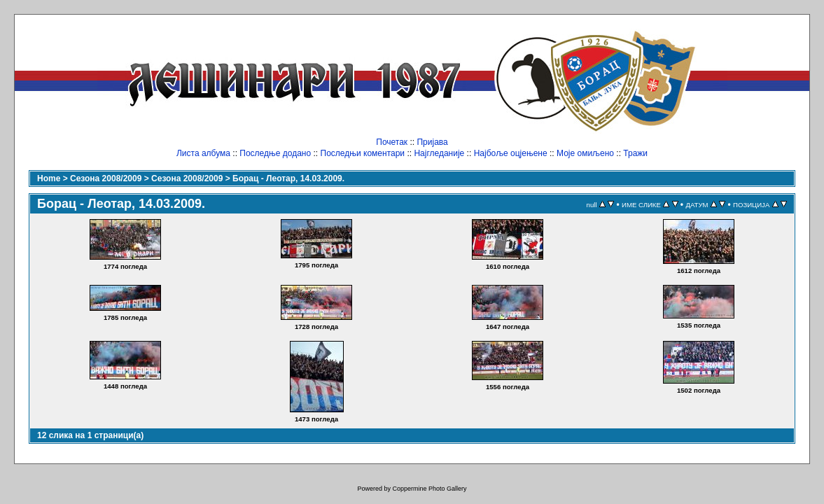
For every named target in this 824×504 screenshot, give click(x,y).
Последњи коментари (363, 153)
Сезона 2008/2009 (106, 178)
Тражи (635, 153)
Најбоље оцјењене (511, 153)
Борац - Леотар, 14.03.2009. (288, 178)
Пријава (432, 142)
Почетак (392, 142)
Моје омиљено (585, 153)
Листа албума (203, 153)
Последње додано (275, 153)
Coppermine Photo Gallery (429, 489)
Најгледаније (439, 153)
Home (49, 178)
